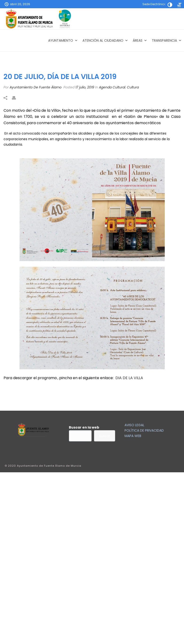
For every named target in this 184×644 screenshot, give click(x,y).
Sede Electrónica (154, 4)
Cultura (133, 87)
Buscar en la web (84, 427)
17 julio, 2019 (85, 87)
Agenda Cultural (112, 87)
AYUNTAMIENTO (63, 40)
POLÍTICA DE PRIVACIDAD (144, 430)
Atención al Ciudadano (105, 40)
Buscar (105, 436)
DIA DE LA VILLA (129, 378)
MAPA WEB (133, 436)
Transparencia (167, 40)
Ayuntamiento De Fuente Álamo (36, 87)
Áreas (140, 40)
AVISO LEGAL (134, 425)
